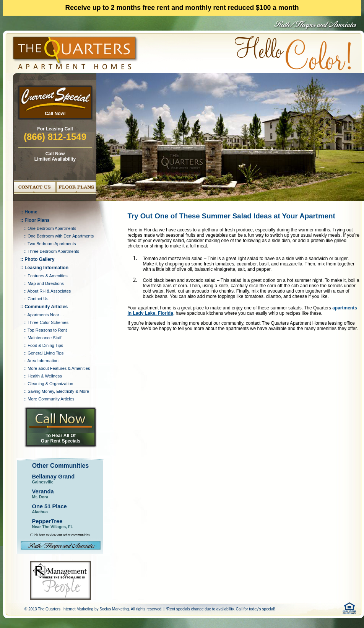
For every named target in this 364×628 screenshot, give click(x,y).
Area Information (43, 361)
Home (31, 212)
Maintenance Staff (44, 338)
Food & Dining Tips (45, 345)
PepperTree (47, 521)
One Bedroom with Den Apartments (61, 236)
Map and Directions (46, 283)
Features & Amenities (48, 276)
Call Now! (55, 114)
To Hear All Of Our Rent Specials (61, 438)
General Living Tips (45, 353)
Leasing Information (46, 268)
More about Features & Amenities (59, 368)
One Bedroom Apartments (52, 228)
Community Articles (46, 307)
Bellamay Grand (54, 477)
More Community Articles (51, 399)
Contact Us (38, 299)
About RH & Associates (49, 291)
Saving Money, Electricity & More (58, 391)
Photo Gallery (39, 259)
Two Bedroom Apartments (52, 244)
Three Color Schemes (48, 322)
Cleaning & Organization (50, 384)
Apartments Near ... (46, 315)
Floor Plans (37, 220)
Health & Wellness (45, 376)
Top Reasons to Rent (47, 330)
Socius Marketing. (115, 609)
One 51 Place (50, 506)
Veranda (43, 491)
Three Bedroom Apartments (53, 251)
